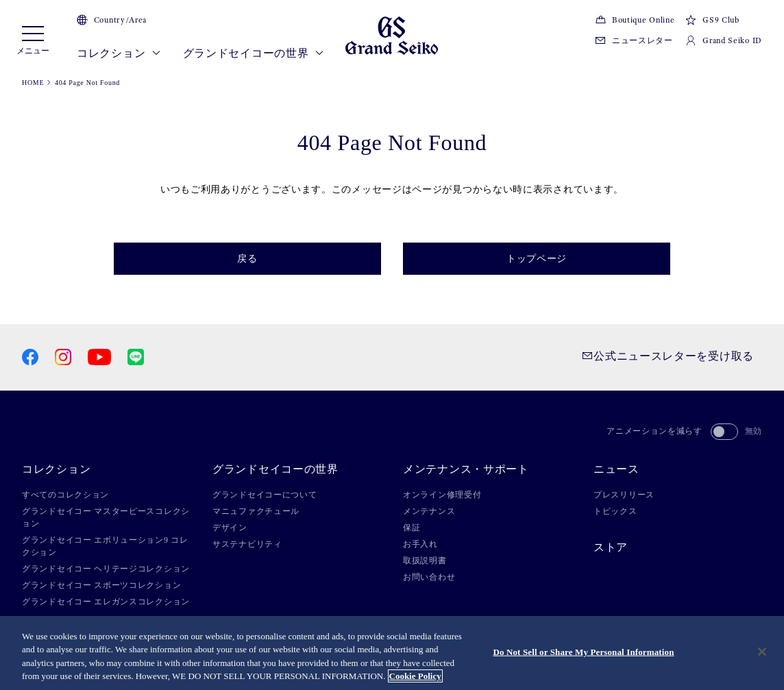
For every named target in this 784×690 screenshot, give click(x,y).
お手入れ (420, 544)
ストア (611, 547)
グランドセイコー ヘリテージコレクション (106, 569)
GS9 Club (712, 20)
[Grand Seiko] (392, 35)
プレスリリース (624, 495)
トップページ (537, 259)
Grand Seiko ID (724, 40)
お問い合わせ (429, 577)
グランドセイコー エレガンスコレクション (106, 602)
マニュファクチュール (256, 511)
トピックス (615, 511)
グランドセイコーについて (265, 495)
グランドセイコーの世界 (254, 53)
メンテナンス (429, 511)
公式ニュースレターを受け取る (668, 356)
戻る (247, 259)
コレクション (119, 53)
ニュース (616, 469)
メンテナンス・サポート (466, 469)
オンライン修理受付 (442, 495)
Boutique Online (635, 20)
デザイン (230, 528)
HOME (33, 83)
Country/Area (112, 20)
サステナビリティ (247, 544)
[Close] (762, 653)
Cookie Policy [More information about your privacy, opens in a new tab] (415, 677)
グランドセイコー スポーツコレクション (101, 585)
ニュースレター (634, 40)
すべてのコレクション (65, 495)
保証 (412, 528)
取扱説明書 (425, 560)
